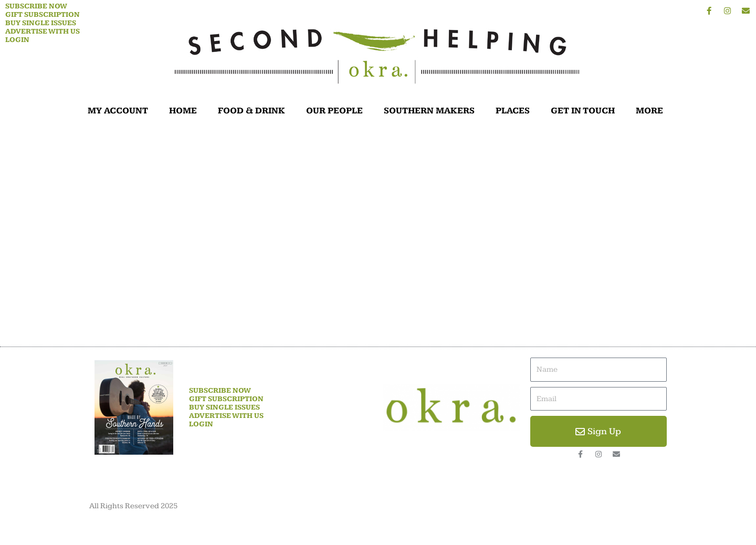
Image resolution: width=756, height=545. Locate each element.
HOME (183, 111)
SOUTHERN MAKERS (429, 111)
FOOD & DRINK (251, 111)
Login (17, 40)
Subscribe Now (36, 6)
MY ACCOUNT (118, 111)
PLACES (513, 111)
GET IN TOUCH (583, 111)
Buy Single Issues (41, 23)
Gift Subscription (43, 15)
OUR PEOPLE (334, 111)
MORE (652, 111)
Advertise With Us (43, 32)
